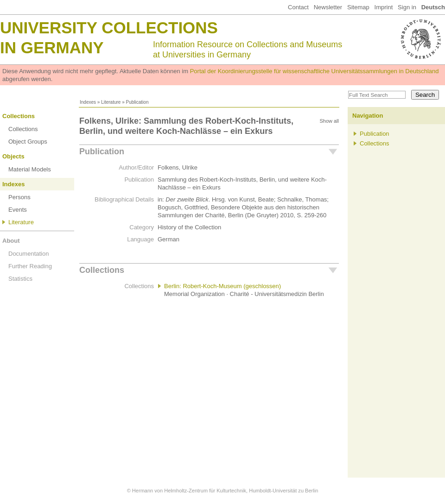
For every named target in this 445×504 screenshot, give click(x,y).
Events (18, 210)
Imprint (384, 7)
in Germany (52, 47)
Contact (298, 7)
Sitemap (358, 7)
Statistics (20, 279)
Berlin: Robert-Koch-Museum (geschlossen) (222, 286)
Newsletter (328, 7)
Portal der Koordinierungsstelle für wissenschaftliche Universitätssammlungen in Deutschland (315, 71)
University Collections (109, 28)
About (11, 241)
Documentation (29, 254)
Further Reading (30, 266)
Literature (111, 102)
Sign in (407, 7)
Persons (19, 197)
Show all (329, 121)
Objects (13, 156)
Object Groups (28, 142)
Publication (102, 151)
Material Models (30, 169)
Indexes (88, 102)
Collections (19, 116)
